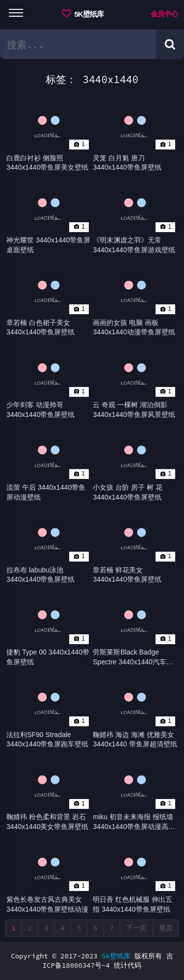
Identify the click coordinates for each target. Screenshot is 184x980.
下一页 (136, 928)
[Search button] (170, 44)
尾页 (166, 928)
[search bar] (78, 44)
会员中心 (164, 14)
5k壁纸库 (116, 956)
